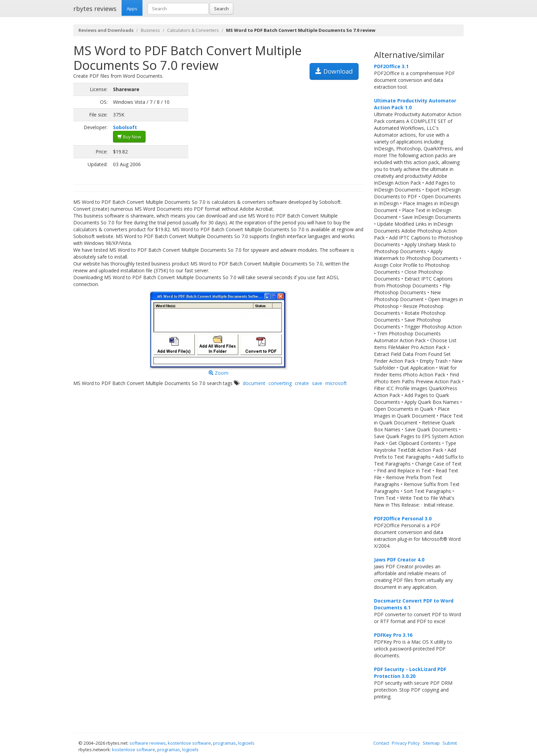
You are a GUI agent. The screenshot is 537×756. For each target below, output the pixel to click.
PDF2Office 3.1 (391, 66)
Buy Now (129, 137)
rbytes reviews (95, 9)
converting (280, 383)
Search (221, 9)
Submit (450, 743)
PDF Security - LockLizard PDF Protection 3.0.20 (410, 673)
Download (334, 71)
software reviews (148, 743)
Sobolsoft (125, 127)
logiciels (246, 743)
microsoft (336, 383)
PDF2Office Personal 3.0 (403, 518)
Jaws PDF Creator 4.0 (399, 560)
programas (224, 743)
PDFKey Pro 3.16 (393, 635)
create (302, 383)
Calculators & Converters (193, 30)
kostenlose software (189, 743)
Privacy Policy (406, 743)
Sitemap (431, 743)
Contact (381, 743)
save (317, 383)
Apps (132, 9)
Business (150, 30)
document (254, 383)
